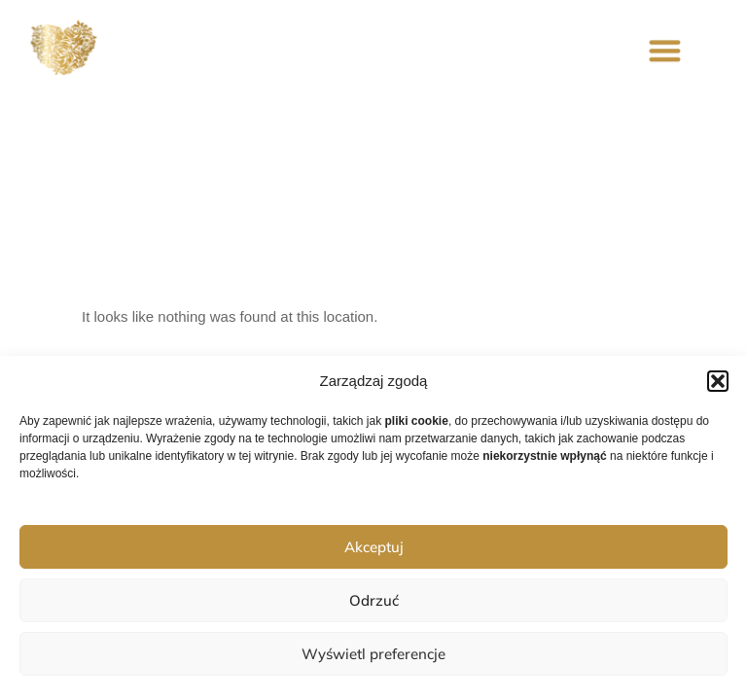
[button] (718, 381)
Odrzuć (374, 600)
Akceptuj (374, 547)
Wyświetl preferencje (373, 654)
